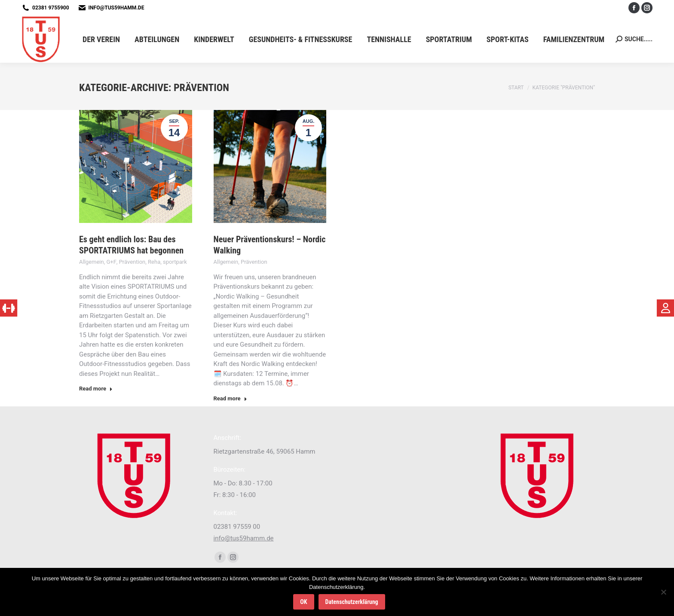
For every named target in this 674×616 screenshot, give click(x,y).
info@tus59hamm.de (116, 8)
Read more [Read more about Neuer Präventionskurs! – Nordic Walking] (230, 398)
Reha (154, 262)
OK (303, 602)
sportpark (175, 262)
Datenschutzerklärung (352, 602)
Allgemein (92, 262)
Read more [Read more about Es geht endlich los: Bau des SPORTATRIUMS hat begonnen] (96, 389)
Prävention (132, 262)
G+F (111, 262)
